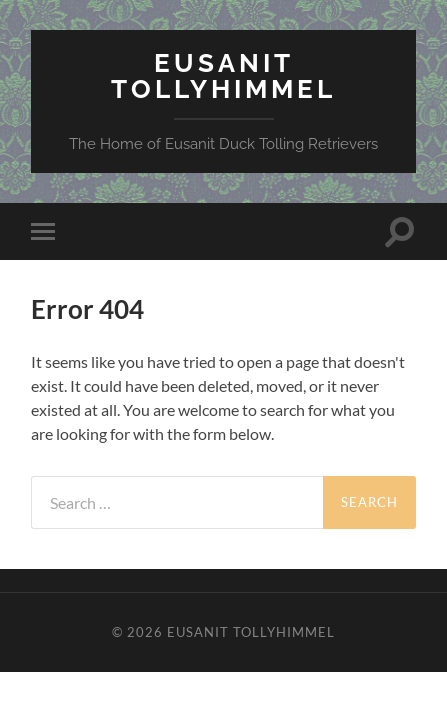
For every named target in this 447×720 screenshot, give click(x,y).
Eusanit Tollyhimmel (223, 75)
